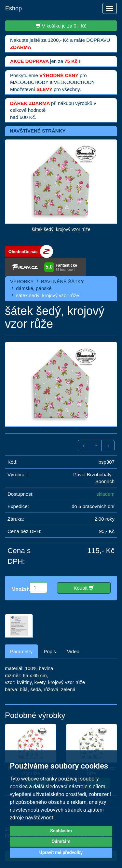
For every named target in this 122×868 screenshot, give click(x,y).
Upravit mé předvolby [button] (61, 852)
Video (73, 651)
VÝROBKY (22, 281)
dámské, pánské (34, 288)
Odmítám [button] (61, 841)
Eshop (14, 8)
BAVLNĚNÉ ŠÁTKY (62, 281)
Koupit (84, 588)
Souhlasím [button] (61, 831)
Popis (50, 651)
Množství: (23, 589)
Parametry (21, 651)
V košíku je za (61, 26)
